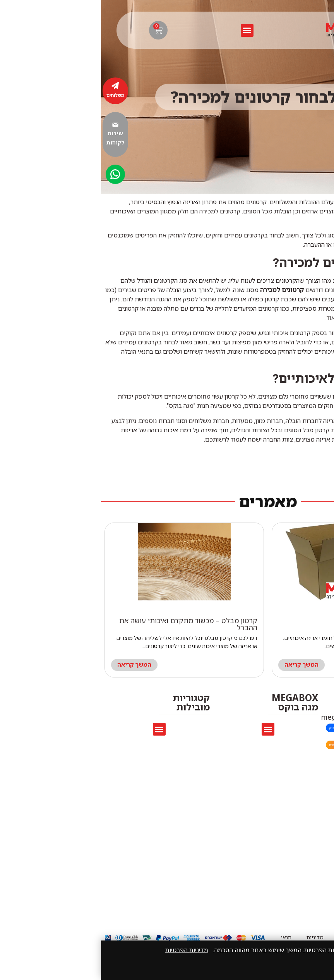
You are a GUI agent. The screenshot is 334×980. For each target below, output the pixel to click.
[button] (146, 30)
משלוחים (14, 95)
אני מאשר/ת (306, 966)
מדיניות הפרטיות (86, 950)
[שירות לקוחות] (14, 125)
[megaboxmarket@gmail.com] (322, 718)
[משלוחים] (14, 86)
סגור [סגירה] (270, 966)
